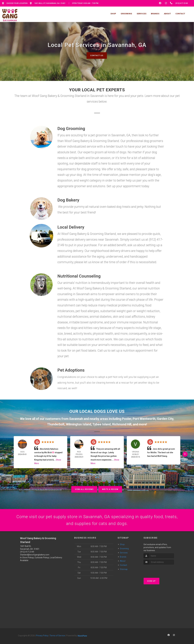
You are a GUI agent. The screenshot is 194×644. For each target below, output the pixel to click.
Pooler (127, 419)
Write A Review (110, 489)
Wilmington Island (79, 424)
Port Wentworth (144, 419)
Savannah (76, 419)
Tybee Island (102, 424)
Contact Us (97, 55)
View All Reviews (84, 489)
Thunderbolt (56, 424)
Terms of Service (57, 636)
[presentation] (159, 570)
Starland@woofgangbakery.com (35, 555)
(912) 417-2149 (27, 552)
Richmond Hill (122, 424)
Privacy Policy (42, 636)
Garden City (165, 419)
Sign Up (151, 581)
